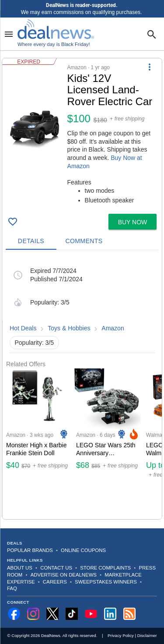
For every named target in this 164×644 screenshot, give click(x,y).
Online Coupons (83, 550)
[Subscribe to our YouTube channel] (91, 614)
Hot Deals (23, 328)
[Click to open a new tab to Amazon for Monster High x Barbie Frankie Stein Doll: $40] (38, 444)
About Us (20, 568)
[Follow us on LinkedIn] (110, 614)
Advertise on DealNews (64, 575)
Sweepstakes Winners (106, 582)
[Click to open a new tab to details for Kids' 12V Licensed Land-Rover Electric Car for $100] (35, 127)
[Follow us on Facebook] (14, 614)
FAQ (12, 588)
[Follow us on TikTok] (72, 614)
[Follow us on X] (52, 614)
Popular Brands (30, 550)
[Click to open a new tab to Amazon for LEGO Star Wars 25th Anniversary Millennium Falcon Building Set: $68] (108, 444)
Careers (55, 582)
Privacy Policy (121, 635)
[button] (82, 134)
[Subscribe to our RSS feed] (129, 614)
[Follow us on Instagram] (33, 614)
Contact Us (56, 568)
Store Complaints (105, 568)
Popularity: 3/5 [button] (35, 343)
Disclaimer (147, 635)
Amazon (113, 328)
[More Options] (150, 67)
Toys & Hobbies (69, 328)
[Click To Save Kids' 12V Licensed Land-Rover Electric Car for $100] (13, 222)
